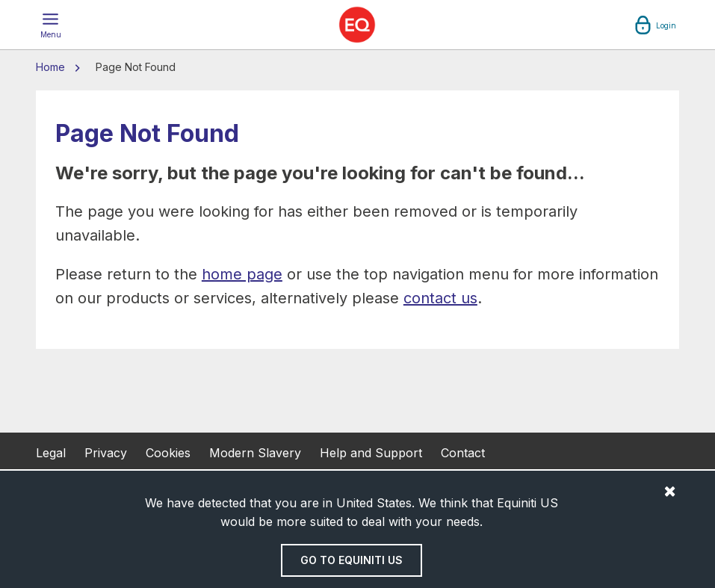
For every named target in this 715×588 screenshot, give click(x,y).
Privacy (106, 453)
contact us (440, 298)
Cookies (168, 453)
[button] (51, 25)
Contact (463, 453)
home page (242, 274)
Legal (51, 453)
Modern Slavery (255, 453)
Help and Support (371, 453)
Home (52, 67)
